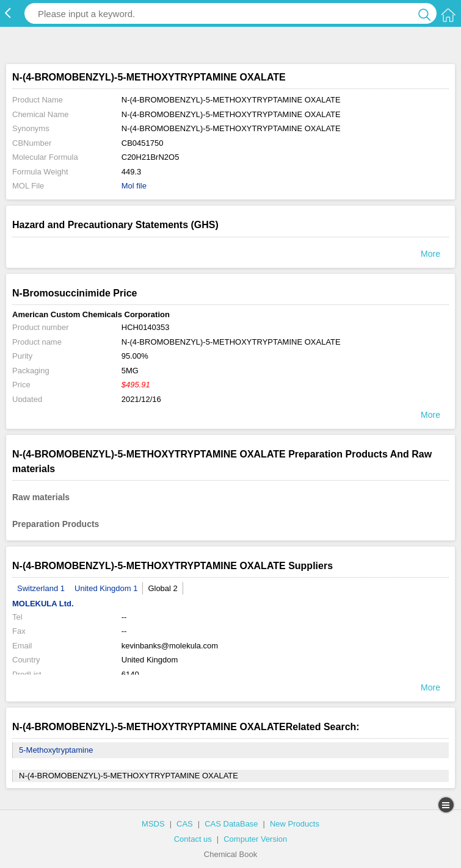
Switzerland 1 (41, 588)
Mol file (134, 186)
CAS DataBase (231, 824)
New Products (295, 824)
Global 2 (162, 588)
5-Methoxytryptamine (56, 750)
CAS (185, 824)
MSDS (153, 824)
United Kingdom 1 (106, 588)
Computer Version (255, 839)
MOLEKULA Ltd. (43, 604)
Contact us (193, 839)
